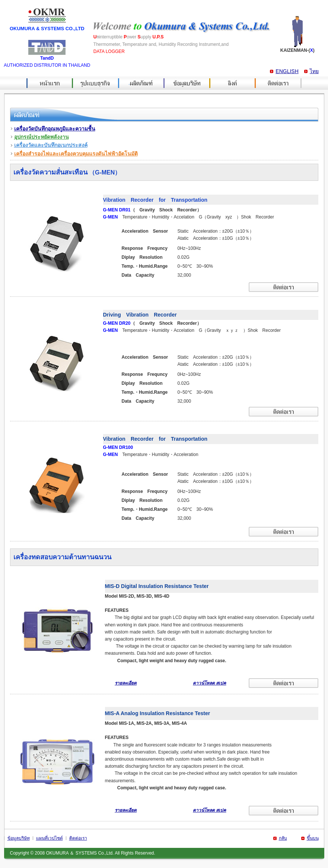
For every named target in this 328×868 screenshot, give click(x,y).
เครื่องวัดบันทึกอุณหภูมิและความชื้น (55, 129)
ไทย (314, 71)
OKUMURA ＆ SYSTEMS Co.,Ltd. (80, 853)
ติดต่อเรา (78, 838)
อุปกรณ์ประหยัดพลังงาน (42, 137)
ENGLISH (287, 71)
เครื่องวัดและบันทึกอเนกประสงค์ (51, 145)
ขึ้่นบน (313, 838)
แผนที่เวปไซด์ (50, 838)
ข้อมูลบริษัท (19, 838)
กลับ (283, 838)
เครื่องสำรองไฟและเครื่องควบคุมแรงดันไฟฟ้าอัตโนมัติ (76, 154)
